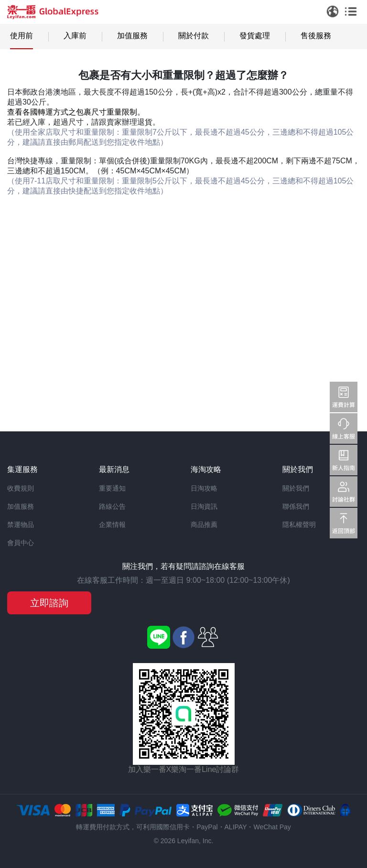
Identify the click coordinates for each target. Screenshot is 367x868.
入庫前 (75, 36)
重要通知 (112, 488)
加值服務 (132, 36)
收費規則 (21, 488)
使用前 (22, 36)
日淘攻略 (204, 488)
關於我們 (296, 488)
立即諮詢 (49, 603)
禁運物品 (21, 525)
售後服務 (316, 36)
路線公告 (112, 506)
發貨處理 (255, 36)
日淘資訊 (204, 506)
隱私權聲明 (299, 525)
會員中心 (21, 543)
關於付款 (194, 36)
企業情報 (112, 525)
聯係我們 (296, 506)
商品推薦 (204, 525)
